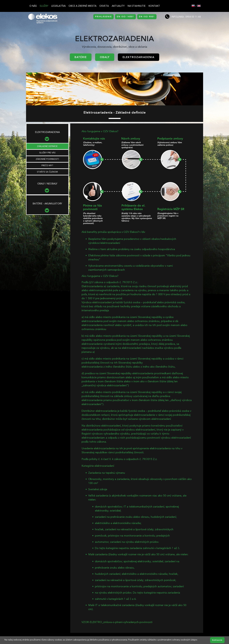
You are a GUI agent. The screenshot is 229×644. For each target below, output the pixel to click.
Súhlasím (217, 640)
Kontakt (154, 6)
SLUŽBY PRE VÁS (47, 153)
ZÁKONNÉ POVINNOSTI (47, 159)
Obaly (105, 57)
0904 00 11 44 (193, 17)
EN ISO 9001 (147, 17)
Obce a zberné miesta (83, 6)
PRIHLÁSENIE (103, 17)
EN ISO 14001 (125, 17)
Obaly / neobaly (47, 184)
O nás (33, 6)
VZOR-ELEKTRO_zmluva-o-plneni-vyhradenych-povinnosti (117, 622)
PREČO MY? (47, 165)
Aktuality (118, 6)
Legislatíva (58, 6)
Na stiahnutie (137, 6)
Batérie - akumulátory (47, 204)
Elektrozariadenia (139, 57)
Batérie (81, 57)
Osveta (104, 6)
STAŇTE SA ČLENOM (47, 172)
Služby (44, 6)
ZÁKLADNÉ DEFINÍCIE (47, 146)
